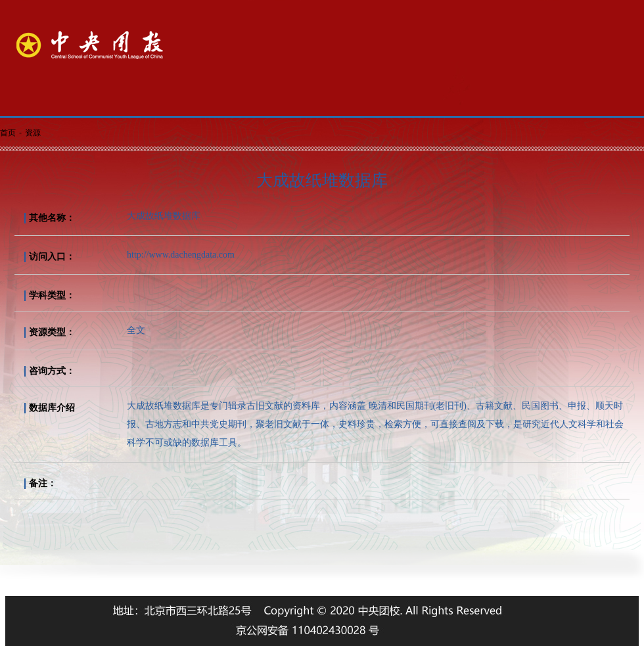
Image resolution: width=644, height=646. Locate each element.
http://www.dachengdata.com (181, 255)
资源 (33, 133)
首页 (8, 133)
